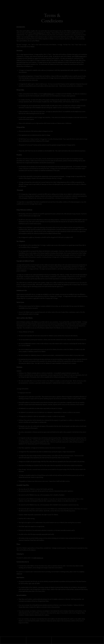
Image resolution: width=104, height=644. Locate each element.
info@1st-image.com (80, 56)
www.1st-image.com (38, 33)
